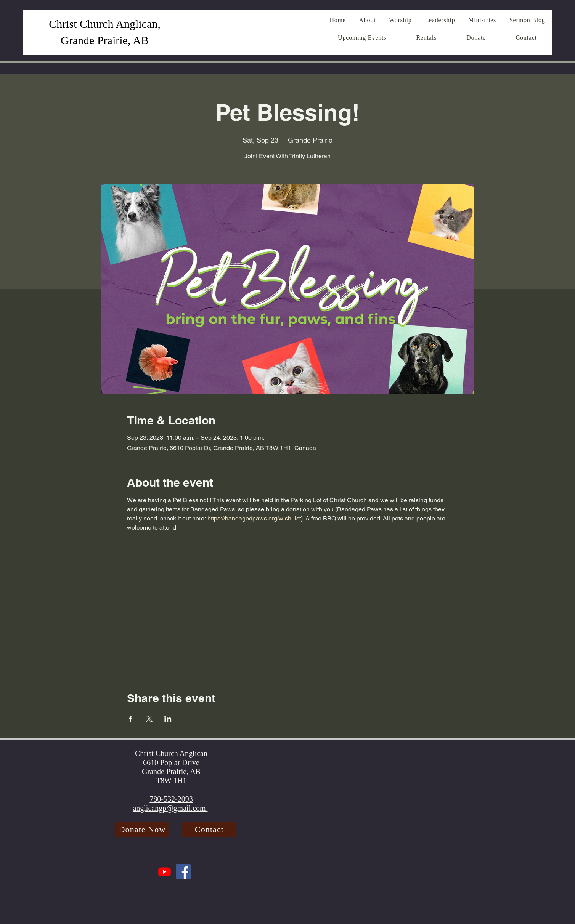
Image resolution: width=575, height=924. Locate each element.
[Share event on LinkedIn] (168, 719)
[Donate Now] (142, 830)
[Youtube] (165, 872)
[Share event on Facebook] (131, 719)
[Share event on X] (149, 719)
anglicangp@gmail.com (170, 808)
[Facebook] (183, 872)
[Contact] (209, 830)
